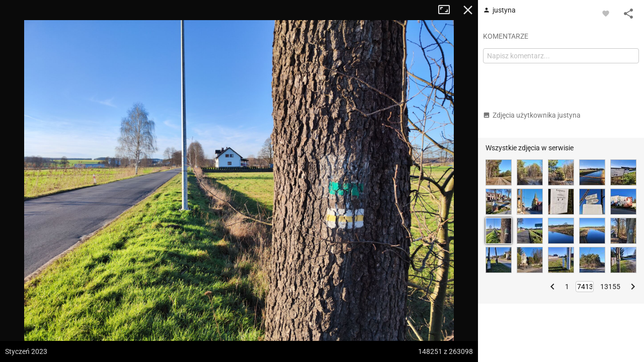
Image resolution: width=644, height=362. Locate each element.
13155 (610, 287)
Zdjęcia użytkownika (532, 115)
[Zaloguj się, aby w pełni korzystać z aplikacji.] (606, 13)
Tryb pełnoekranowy (448, 10)
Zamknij (468, 10)
